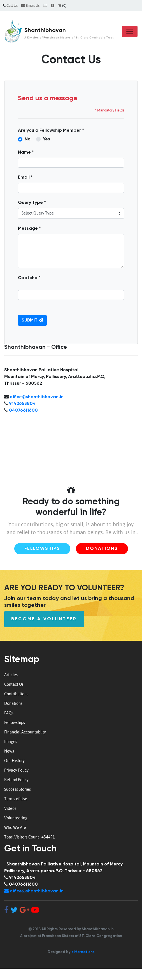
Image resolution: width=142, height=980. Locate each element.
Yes (46, 139)
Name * (26, 152)
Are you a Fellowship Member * (51, 131)
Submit (32, 320)
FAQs (9, 713)
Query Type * (32, 203)
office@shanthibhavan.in (37, 397)
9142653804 (22, 404)
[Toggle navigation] (130, 31)
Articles (11, 675)
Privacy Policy (16, 770)
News (9, 751)
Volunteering (16, 818)
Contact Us (14, 684)
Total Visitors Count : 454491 (30, 837)
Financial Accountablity (25, 732)
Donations (102, 549)
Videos (10, 808)
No (28, 139)
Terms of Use (16, 799)
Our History (14, 761)
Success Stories (18, 789)
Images (11, 742)
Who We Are (15, 828)
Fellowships (42, 549)
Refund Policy (16, 780)
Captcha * (29, 278)
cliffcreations (83, 952)
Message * (29, 229)
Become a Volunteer (44, 619)
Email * (25, 177)
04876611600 (23, 411)
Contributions (16, 694)
